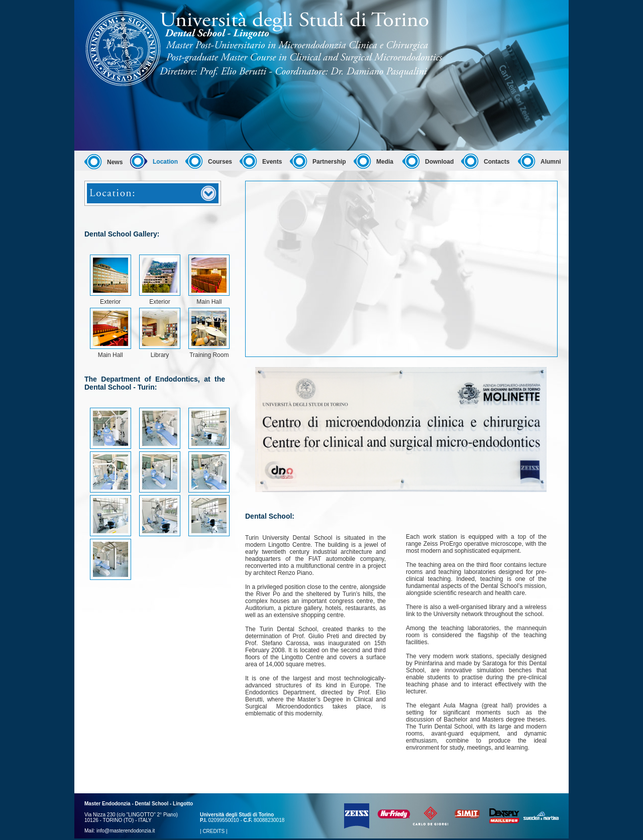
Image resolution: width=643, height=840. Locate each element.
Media (385, 162)
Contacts (497, 162)
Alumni (551, 162)
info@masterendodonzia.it (126, 831)
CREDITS (213, 831)
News (115, 162)
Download (439, 162)
